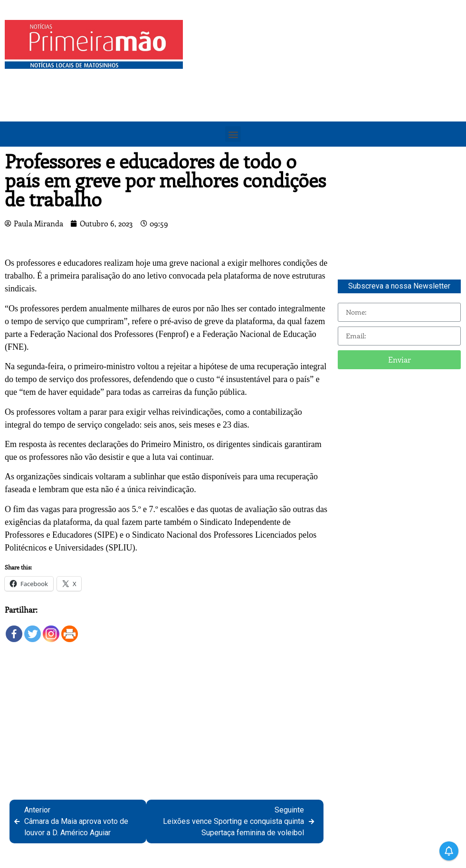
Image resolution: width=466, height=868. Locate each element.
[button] (233, 134)
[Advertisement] (327, 86)
